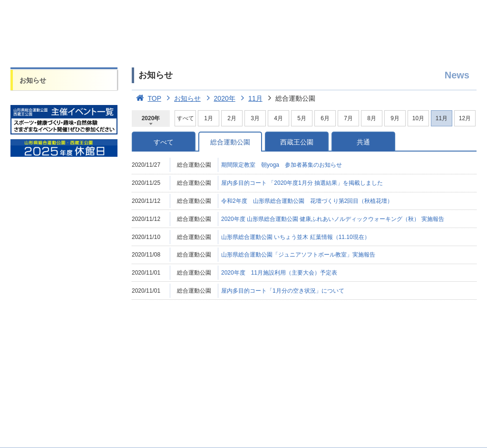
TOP (146, 98)
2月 (232, 118)
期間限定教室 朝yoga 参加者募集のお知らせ (282, 165)
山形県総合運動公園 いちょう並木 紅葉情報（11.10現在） (296, 237)
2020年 (219, 98)
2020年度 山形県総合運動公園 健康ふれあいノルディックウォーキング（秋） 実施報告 (333, 219)
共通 (363, 142)
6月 (325, 118)
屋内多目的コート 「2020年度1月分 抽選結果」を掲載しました (302, 183)
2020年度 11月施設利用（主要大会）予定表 (279, 273)
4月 (278, 118)
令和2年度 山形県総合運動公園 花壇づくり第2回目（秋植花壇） (307, 201)
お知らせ (33, 80)
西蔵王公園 (297, 142)
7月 (348, 118)
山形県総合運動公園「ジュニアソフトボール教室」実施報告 (298, 255)
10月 (418, 118)
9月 (395, 118)
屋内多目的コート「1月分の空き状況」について (283, 291)
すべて (185, 118)
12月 (465, 118)
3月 (255, 118)
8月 (372, 118)
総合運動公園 (230, 142)
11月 (250, 98)
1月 (209, 118)
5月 (302, 118)
